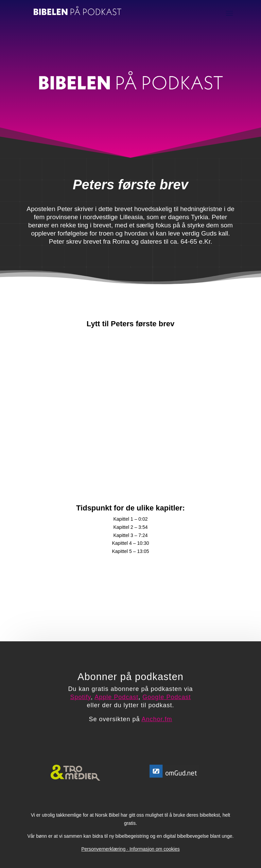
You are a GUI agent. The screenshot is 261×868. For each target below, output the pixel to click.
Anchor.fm (157, 719)
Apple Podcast (116, 697)
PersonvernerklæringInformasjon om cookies (130, 849)
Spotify (81, 697)
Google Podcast (167, 697)
